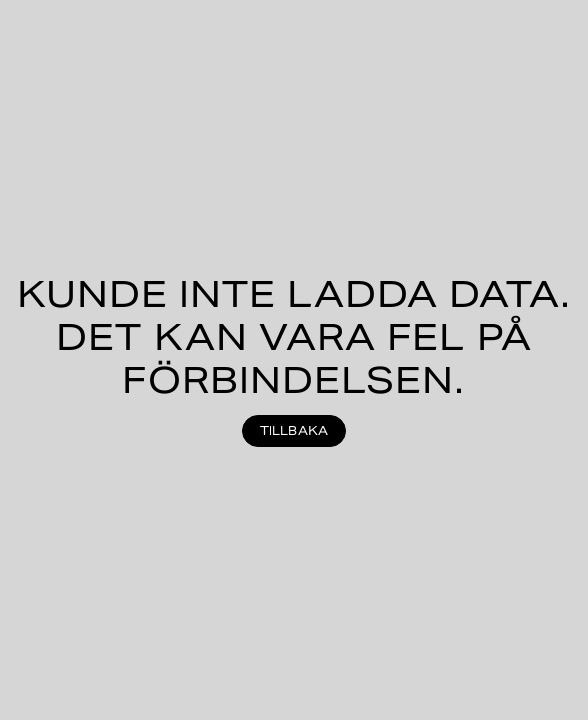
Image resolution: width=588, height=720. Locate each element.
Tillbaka (294, 430)
